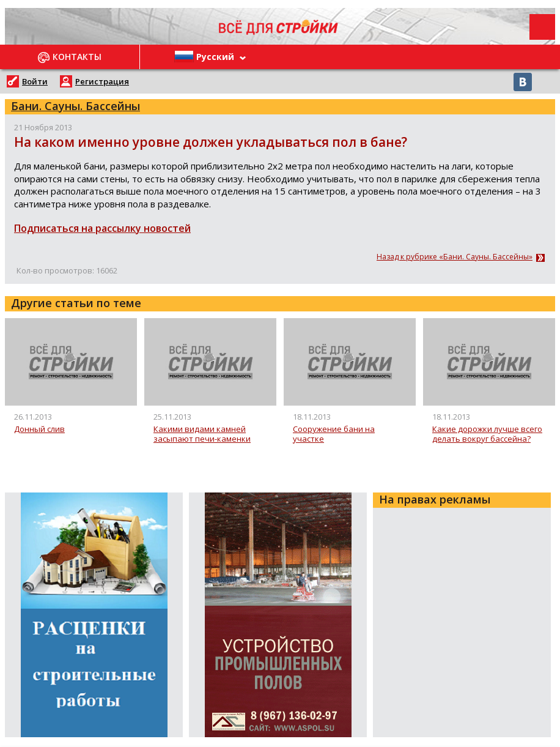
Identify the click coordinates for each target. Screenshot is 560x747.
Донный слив (39, 429)
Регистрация (102, 81)
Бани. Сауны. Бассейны (76, 106)
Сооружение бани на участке (334, 434)
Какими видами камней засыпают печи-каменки (202, 434)
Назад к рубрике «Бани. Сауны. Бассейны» (455, 257)
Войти (35, 81)
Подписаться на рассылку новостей (102, 228)
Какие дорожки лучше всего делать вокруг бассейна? (487, 434)
